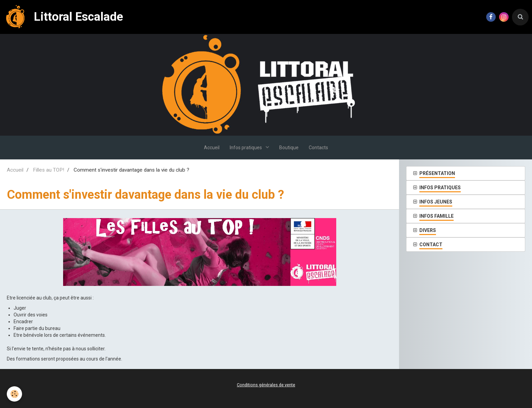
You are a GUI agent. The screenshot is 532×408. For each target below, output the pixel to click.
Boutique (289, 148)
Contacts (318, 148)
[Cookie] (14, 394)
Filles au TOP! (49, 170)
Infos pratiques (246, 148)
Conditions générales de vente (266, 385)
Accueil (212, 148)
